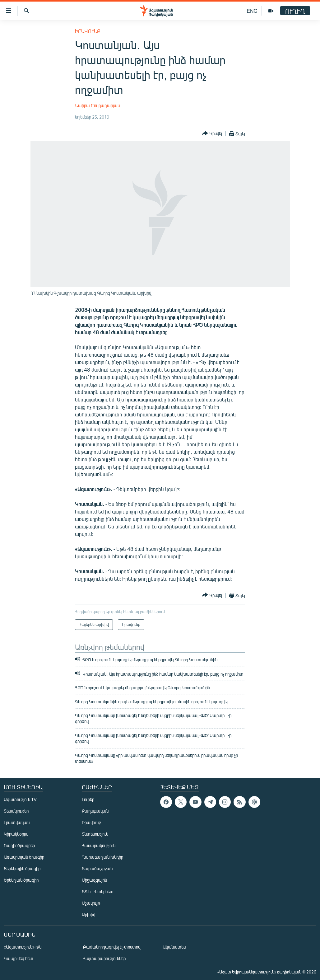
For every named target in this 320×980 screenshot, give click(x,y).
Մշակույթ (91, 903)
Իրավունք (88, 31)
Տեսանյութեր (16, 811)
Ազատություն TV (20, 799)
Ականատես (174, 947)
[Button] (212, 134)
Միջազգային (94, 880)
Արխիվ (88, 914)
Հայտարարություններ (104, 958)
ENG (252, 11)
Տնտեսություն (95, 834)
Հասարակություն (99, 845)
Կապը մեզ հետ (19, 958)
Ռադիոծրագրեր (19, 845)
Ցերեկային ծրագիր (22, 868)
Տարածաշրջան (97, 868)
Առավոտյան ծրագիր (24, 857)
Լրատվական (17, 822)
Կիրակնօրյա (16, 834)
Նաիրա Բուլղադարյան (97, 105)
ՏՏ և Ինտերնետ (98, 891)
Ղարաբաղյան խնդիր (102, 857)
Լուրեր (88, 799)
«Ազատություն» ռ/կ (23, 947)
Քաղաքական (95, 811)
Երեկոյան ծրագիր (21, 880)
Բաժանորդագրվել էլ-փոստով (112, 947)
